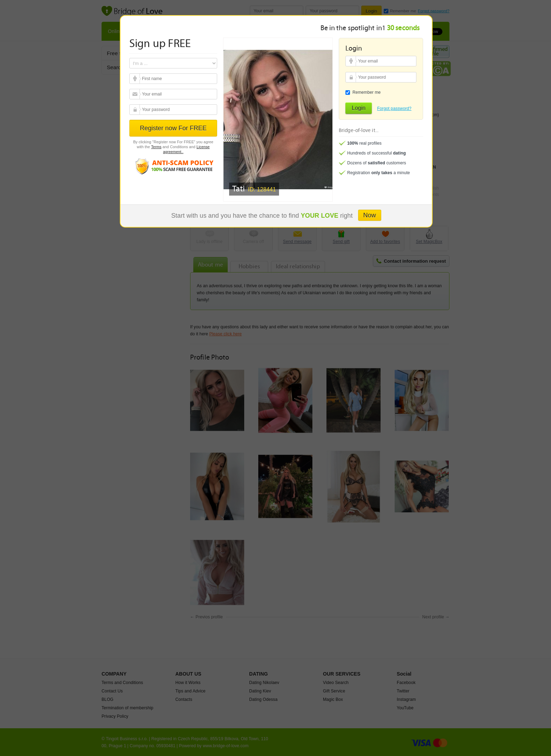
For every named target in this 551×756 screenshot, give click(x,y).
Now (370, 215)
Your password (135, 110)
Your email (135, 79)
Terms (156, 147)
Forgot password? (394, 109)
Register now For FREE (173, 128)
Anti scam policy (173, 166)
